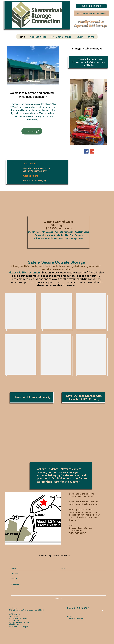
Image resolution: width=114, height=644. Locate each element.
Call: (71, 525)
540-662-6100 (78, 533)
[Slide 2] (29, 81)
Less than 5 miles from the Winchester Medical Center (84, 503)
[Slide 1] (27, 81)
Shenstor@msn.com (76, 618)
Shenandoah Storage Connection (81, 529)
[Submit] (59, 598)
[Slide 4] (32, 81)
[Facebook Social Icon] (86, 151)
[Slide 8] (39, 81)
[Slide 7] (36, 81)
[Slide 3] (31, 81)
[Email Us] (32, 131)
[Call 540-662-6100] (91, 6)
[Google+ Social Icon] (92, 151)
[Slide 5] (34, 81)
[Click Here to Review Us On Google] (91, 13)
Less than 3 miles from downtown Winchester (81, 495)
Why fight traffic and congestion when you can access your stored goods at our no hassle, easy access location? (84, 515)
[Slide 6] (37, 81)
